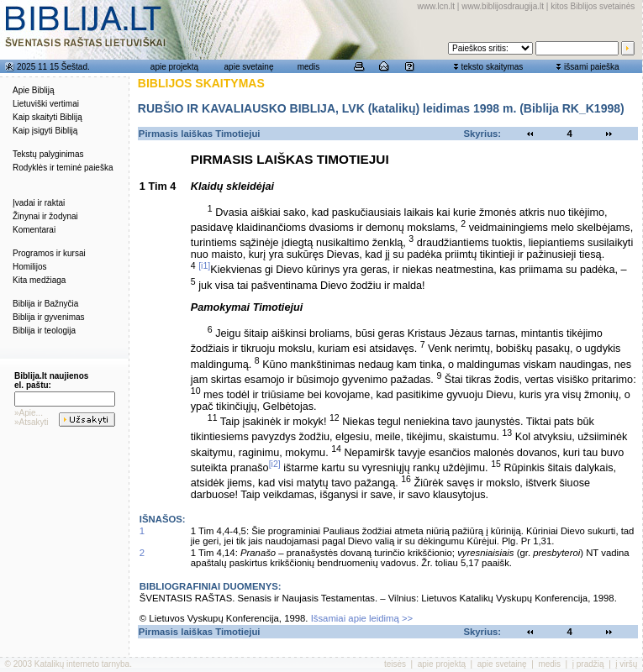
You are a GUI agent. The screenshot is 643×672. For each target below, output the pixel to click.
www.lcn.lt (436, 6)
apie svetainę (249, 67)
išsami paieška (592, 67)
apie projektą (174, 67)
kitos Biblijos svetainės (593, 6)
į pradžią (588, 664)
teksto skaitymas (492, 67)
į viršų (626, 664)
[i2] (275, 464)
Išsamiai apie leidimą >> (362, 618)
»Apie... (29, 413)
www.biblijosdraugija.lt (503, 6)
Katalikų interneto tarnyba (82, 664)
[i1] (204, 265)
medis (309, 67)
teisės (395, 664)
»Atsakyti (32, 422)
